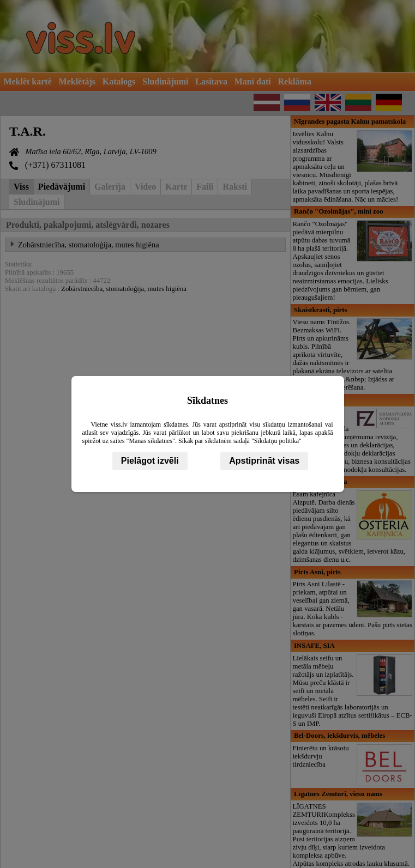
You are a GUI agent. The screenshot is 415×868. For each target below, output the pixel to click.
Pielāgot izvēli (150, 461)
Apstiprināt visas (264, 461)
